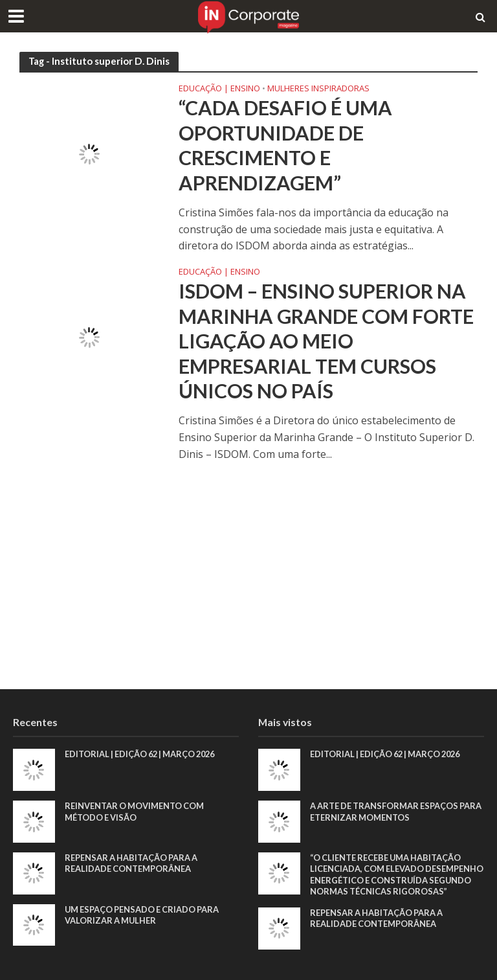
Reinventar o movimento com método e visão (135, 812)
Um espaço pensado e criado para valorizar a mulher (143, 915)
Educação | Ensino (219, 89)
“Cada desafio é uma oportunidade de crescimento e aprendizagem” (286, 145)
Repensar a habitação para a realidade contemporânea (132, 863)
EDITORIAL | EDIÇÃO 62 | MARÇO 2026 (143, 754)
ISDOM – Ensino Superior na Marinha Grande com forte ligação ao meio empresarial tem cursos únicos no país (327, 342)
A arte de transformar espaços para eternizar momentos (385, 812)
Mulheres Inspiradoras (318, 89)
